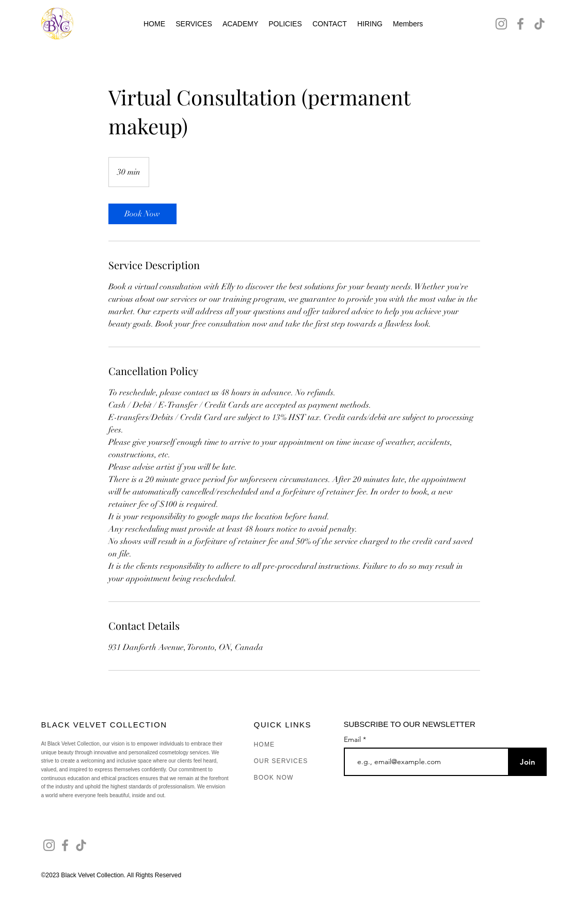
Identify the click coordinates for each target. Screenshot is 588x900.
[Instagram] (501, 24)
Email (353, 739)
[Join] (528, 762)
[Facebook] (520, 24)
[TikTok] (539, 24)
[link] (142, 214)
